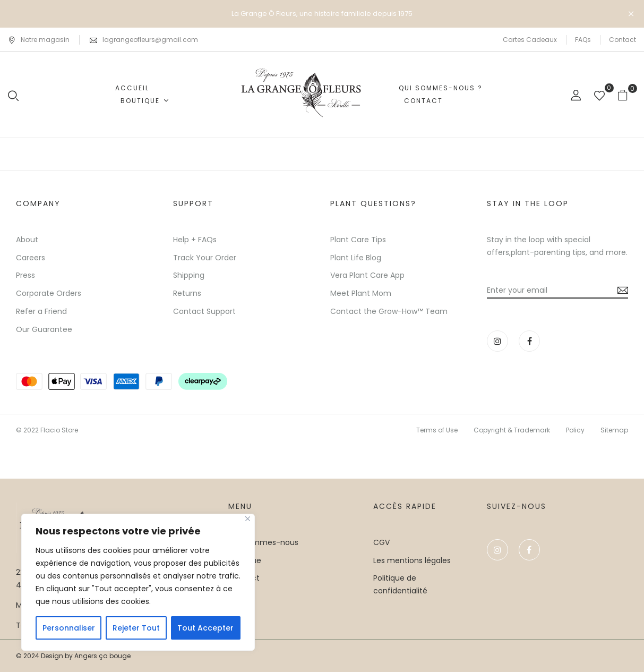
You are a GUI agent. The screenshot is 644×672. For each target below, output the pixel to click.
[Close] (248, 519)
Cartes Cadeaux (530, 40)
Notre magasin (39, 40)
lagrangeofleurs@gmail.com (150, 40)
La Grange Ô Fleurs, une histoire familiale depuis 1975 (322, 14)
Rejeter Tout (136, 628)
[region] (138, 582)
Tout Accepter (205, 628)
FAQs (583, 40)
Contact (622, 40)
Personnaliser (69, 628)
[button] (627, 95)
